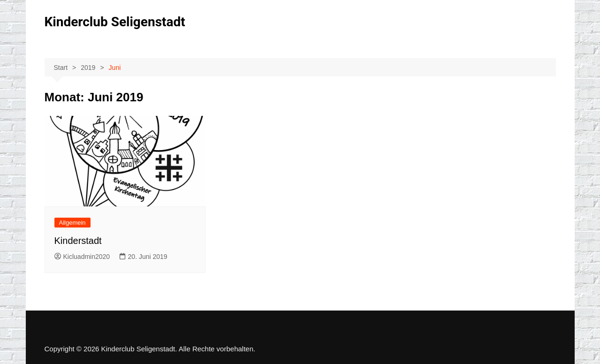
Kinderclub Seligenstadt (115, 22)
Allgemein (72, 223)
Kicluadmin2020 (82, 257)
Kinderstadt (78, 241)
